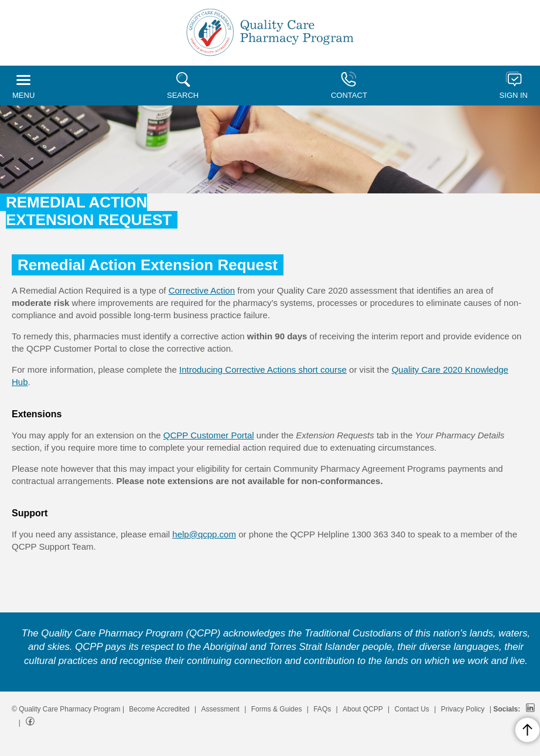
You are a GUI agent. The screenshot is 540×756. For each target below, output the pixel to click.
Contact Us (412, 709)
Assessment (221, 709)
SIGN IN (514, 86)
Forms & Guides (277, 709)
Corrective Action (202, 290)
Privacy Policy (463, 709)
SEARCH (183, 86)
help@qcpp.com (204, 534)
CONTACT (349, 86)
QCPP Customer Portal (209, 435)
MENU (23, 87)
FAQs (322, 709)
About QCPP (363, 709)
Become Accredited (159, 709)
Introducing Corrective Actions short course (263, 370)
